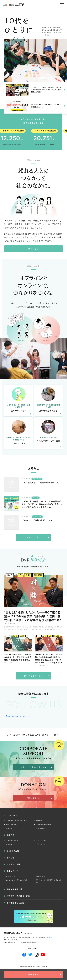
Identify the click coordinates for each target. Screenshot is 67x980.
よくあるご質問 (13, 864)
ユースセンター (41, 840)
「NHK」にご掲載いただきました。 (38, 520)
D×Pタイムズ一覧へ (34, 676)
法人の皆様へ (41, 828)
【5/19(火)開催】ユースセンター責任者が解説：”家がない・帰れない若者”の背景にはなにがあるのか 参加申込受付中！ (42, 504)
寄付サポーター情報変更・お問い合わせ (49, 881)
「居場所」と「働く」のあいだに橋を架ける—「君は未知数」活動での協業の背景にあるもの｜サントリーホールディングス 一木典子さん (49, 658)
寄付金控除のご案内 (15, 903)
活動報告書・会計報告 (44, 824)
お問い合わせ (13, 871)
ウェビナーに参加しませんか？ (17, 821)
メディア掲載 (37, 479)
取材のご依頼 (11, 876)
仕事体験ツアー (11, 844)
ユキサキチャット (12, 840)
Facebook (24, 955)
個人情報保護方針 (14, 889)
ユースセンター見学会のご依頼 (17, 880)
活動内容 (11, 835)
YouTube (43, 955)
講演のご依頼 (41, 876)
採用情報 (9, 828)
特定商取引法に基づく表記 (18, 896)
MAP (51, 937)
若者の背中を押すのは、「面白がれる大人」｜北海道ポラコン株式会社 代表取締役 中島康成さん (18, 657)
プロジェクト (41, 844)
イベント (36, 498)
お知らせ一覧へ (34, 537)
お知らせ (11, 858)
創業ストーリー (11, 824)
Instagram (37, 955)
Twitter (30, 955)
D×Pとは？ (33, 249)
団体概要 (39, 821)
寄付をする (33, 974)
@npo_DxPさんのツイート (18, 716)
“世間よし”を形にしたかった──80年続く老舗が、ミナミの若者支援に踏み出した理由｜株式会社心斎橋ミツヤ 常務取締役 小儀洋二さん (33, 616)
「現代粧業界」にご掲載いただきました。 (41, 483)
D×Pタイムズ (13, 851)
